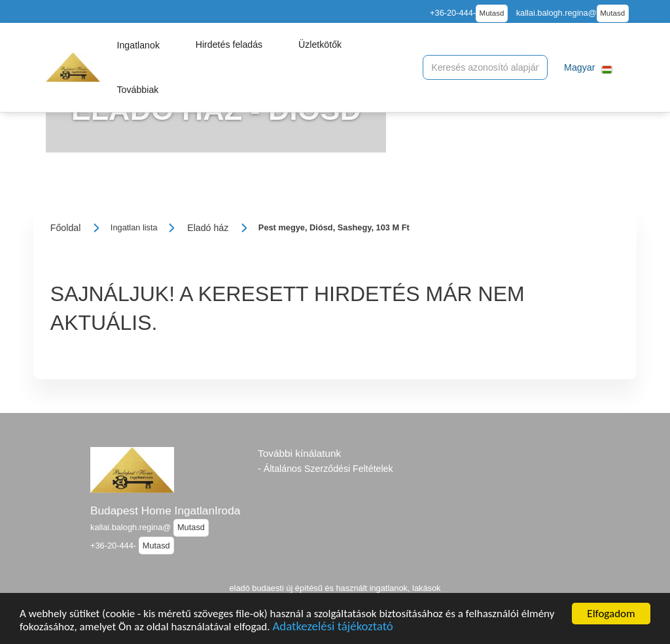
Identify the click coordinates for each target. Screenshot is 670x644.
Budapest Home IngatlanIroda (165, 510)
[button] (138, 45)
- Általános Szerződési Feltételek (326, 469)
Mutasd (492, 13)
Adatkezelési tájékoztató (332, 629)
